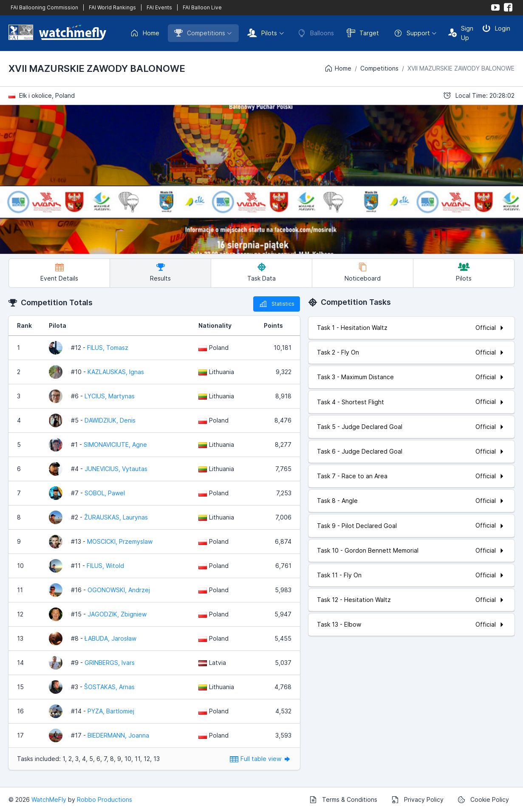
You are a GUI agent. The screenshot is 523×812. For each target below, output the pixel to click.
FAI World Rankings (112, 7)
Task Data (261, 272)
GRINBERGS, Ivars (110, 663)
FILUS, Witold (105, 566)
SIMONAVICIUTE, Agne (115, 444)
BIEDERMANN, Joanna (118, 735)
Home (145, 33)
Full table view (261, 759)
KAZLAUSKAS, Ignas (116, 372)
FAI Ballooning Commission (44, 7)
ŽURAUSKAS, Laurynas (116, 517)
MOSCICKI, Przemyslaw (120, 541)
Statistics (277, 304)
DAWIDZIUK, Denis (110, 420)
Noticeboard (363, 272)
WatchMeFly (49, 799)
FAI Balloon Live (202, 7)
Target (363, 33)
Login (496, 28)
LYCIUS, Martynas (110, 396)
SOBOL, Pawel (105, 493)
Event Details (59, 272)
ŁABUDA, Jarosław (110, 638)
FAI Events (159, 7)
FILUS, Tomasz (108, 348)
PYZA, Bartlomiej (111, 711)
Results (160, 272)
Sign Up (461, 33)
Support (412, 33)
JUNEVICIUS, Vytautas (116, 469)
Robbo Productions (105, 799)
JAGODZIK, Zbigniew (117, 614)
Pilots (262, 33)
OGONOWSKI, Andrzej (119, 590)
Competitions (200, 33)
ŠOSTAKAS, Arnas (109, 687)
